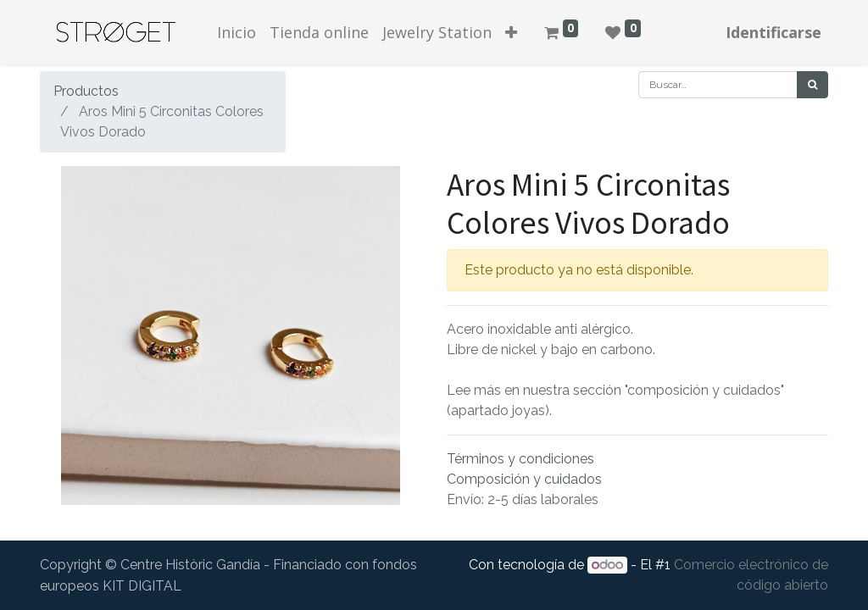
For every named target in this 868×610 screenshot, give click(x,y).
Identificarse (773, 32)
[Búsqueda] (812, 85)
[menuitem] (236, 33)
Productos (86, 91)
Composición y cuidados (524, 479)
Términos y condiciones (520, 459)
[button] (511, 33)
